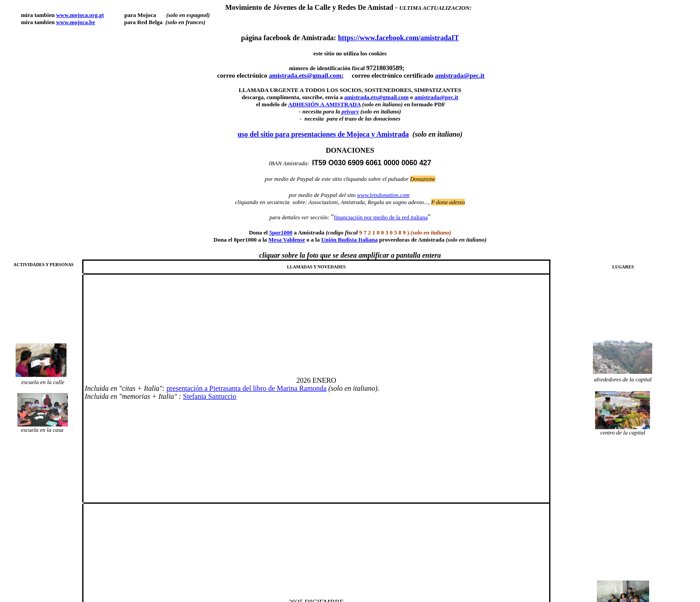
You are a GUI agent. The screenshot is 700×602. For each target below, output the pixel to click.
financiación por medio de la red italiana (381, 217)
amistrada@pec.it (460, 75)
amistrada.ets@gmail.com (376, 97)
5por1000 (281, 232)
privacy (350, 111)
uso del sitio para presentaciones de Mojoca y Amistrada (323, 134)
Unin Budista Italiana (349, 240)
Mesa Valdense (287, 240)
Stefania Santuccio (210, 396)
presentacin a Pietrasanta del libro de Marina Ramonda (247, 388)
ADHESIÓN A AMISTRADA (324, 104)
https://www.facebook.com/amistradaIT (398, 38)
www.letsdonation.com (383, 195)
